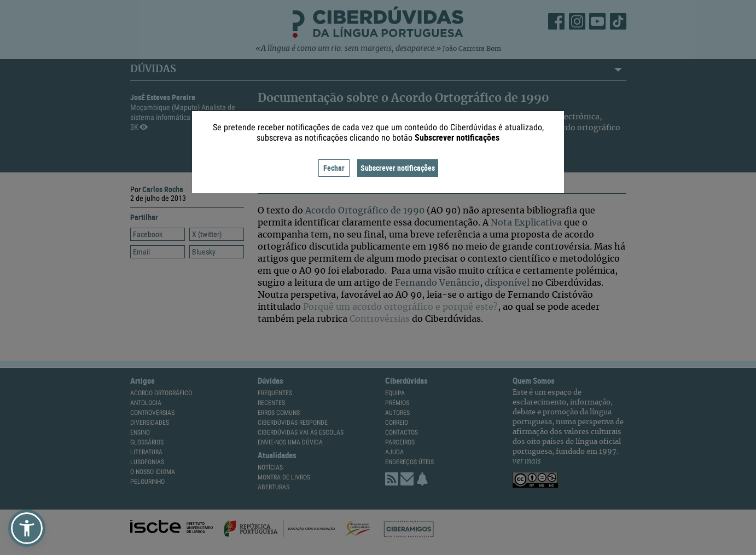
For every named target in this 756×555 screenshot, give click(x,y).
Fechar (334, 168)
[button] (27, 528)
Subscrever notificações (398, 168)
